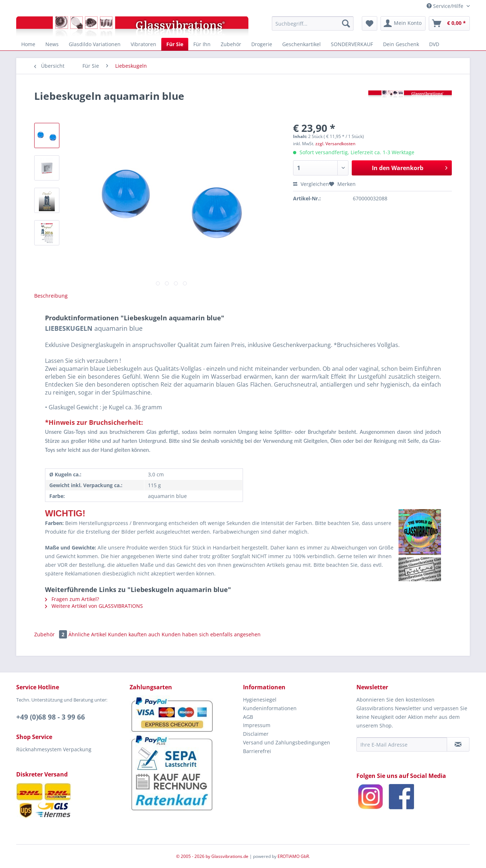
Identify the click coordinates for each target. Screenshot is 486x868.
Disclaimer (256, 734)
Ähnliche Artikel (87, 634)
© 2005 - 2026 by (194, 856)
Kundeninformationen (270, 708)
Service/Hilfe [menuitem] (446, 6)
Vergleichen (311, 184)
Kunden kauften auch (134, 634)
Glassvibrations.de (230, 856)
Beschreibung (51, 296)
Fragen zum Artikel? (72, 599)
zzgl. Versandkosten (335, 144)
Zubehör (51, 634)
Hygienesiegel (260, 700)
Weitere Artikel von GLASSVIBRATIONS (94, 606)
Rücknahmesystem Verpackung (54, 749)
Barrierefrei (257, 751)
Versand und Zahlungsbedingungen (287, 742)
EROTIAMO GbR (293, 856)
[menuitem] (313, 23)
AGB (248, 717)
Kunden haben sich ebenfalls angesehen (211, 634)
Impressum (257, 725)
